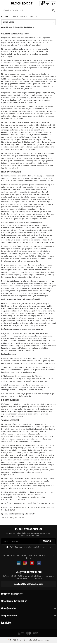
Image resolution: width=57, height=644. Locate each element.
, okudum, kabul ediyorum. (29, 547)
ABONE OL (47, 541)
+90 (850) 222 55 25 (14, 518)
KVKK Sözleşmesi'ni (18, 547)
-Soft (12, 640)
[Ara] (54, 10)
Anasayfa (5, 16)
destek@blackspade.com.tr (22, 514)
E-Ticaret (19, 640)
